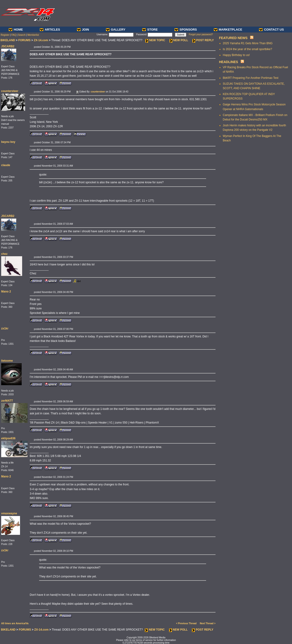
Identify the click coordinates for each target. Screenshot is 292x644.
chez (4, 254)
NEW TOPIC (155, 40)
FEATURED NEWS (233, 38)
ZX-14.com (41, 40)
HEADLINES (229, 62)
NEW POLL (179, 40)
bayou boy (8, 142)
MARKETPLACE (228, 30)
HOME (16, 30)
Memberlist (33, 35)
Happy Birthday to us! (236, 55)
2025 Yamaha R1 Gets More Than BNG (248, 43)
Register (5, 35)
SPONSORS (186, 30)
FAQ (14, 35)
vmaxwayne (9, 513)
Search (22, 35)
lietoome (7, 361)
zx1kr (5, 328)
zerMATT (7, 401)
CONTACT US (271, 30)
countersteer (10, 91)
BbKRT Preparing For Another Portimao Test (251, 78)
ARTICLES (50, 30)
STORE (150, 30)
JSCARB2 (8, 46)
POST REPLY (203, 40)
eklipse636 (8, 438)
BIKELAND (8, 40)
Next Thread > (208, 623)
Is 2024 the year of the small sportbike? (247, 49)
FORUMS (24, 40)
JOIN (83, 30)
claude (6, 165)
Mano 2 (6, 292)
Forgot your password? (201, 34)
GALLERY (116, 30)
